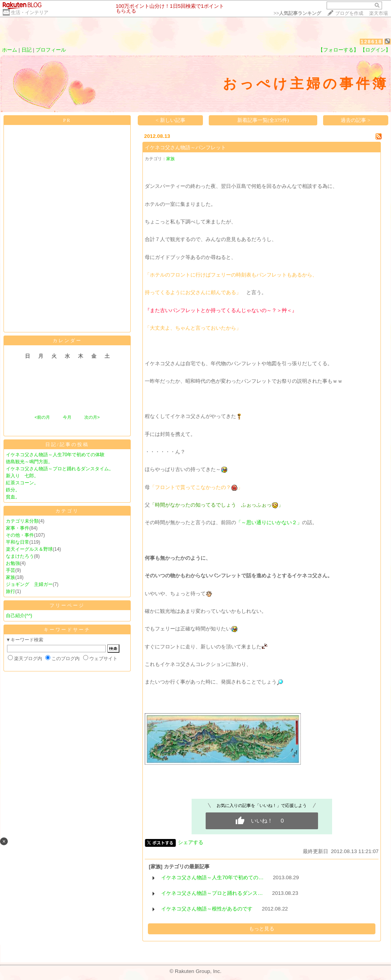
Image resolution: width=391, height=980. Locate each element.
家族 (11, 577)
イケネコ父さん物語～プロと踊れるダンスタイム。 (60, 469)
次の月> (92, 417)
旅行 (11, 591)
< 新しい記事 (171, 120)
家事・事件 (18, 528)
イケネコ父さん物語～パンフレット (185, 147)
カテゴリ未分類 (22, 521)
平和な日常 (18, 542)
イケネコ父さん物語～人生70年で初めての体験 (55, 455)
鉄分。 (13, 490)
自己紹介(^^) (19, 616)
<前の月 (42, 417)
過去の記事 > (355, 120)
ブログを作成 (349, 13)
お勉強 (13, 563)
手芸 (11, 570)
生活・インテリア (30, 12)
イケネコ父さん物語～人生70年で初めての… (212, 877)
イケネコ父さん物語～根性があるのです (207, 909)
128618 (371, 42)
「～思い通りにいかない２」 (269, 522)
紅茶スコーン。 (22, 483)
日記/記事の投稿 (67, 444)
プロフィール (51, 50)
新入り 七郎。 (22, 476)
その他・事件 (20, 535)
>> (297, 13)
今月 (67, 417)
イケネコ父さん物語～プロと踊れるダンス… (212, 893)
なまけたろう (20, 556)
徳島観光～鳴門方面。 (29, 462)
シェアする (191, 842)
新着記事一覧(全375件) (263, 120)
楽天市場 (379, 13)
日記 (27, 50)
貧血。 (13, 497)
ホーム (10, 50)
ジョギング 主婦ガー (29, 584)
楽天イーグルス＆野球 (29, 549)
